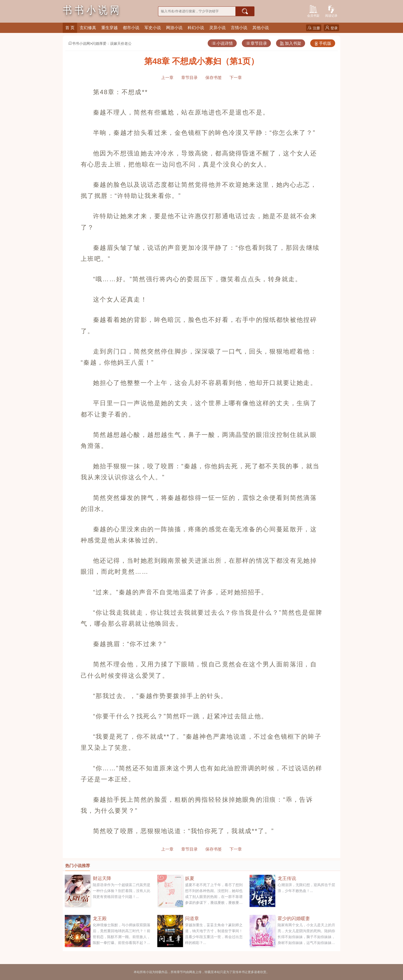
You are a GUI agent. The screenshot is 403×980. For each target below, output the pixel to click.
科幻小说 (196, 28)
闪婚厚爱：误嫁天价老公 (112, 43)
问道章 (192, 919)
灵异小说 (217, 28)
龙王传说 (287, 878)
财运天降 (102, 878)
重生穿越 (109, 28)
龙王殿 (100, 919)
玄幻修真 (88, 28)
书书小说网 (79, 43)
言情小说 (239, 28)
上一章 (167, 78)
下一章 (236, 78)
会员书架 (313, 11)
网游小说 (174, 28)
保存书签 (214, 78)
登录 (331, 28)
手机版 (323, 43)
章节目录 (256, 43)
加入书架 (291, 43)
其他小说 (261, 28)
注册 (314, 28)
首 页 (70, 28)
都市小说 (131, 28)
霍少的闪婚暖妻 (294, 919)
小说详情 (222, 43)
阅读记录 (331, 11)
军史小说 (153, 28)
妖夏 (190, 878)
